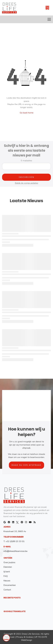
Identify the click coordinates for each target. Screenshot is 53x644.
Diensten (8, 567)
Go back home (27, 113)
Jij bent (7, 572)
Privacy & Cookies (25, 637)
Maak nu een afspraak (26, 465)
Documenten (10, 585)
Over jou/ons (9, 562)
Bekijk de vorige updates (27, 183)
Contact (7, 590)
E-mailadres (26, 161)
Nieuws (7, 581)
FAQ (6, 576)
